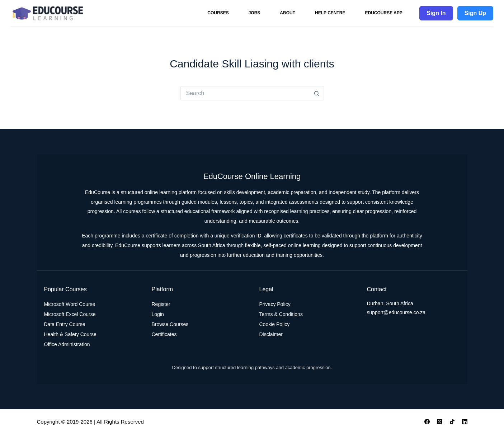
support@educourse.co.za (396, 312)
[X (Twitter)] (440, 422)
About (288, 13)
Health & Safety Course (70, 334)
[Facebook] (427, 422)
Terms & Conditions (281, 314)
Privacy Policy (275, 304)
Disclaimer (271, 334)
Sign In (436, 13)
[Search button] (317, 93)
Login (158, 314)
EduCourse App (383, 13)
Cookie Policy (275, 324)
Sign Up (475, 13)
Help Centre (330, 13)
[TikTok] (452, 422)
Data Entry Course (65, 324)
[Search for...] (245, 93)
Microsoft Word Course (70, 304)
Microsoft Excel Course (70, 314)
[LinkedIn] (465, 422)
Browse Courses (170, 324)
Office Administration (67, 344)
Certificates (164, 334)
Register (161, 304)
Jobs (255, 13)
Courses (218, 13)
